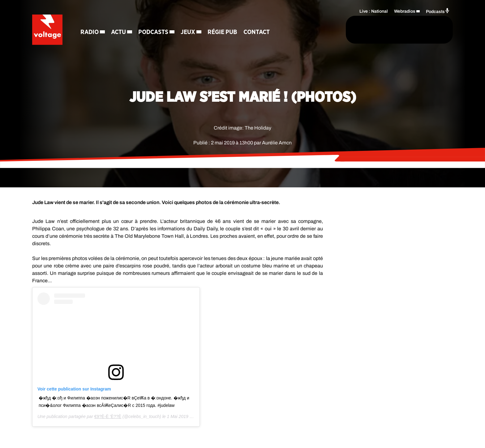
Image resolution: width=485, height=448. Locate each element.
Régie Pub (223, 32)
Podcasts (154, 32)
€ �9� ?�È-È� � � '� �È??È (108, 416)
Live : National (374, 11)
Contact (257, 32)
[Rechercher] (319, 30)
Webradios (405, 11)
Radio (90, 32)
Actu (119, 32)
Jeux (189, 32)
